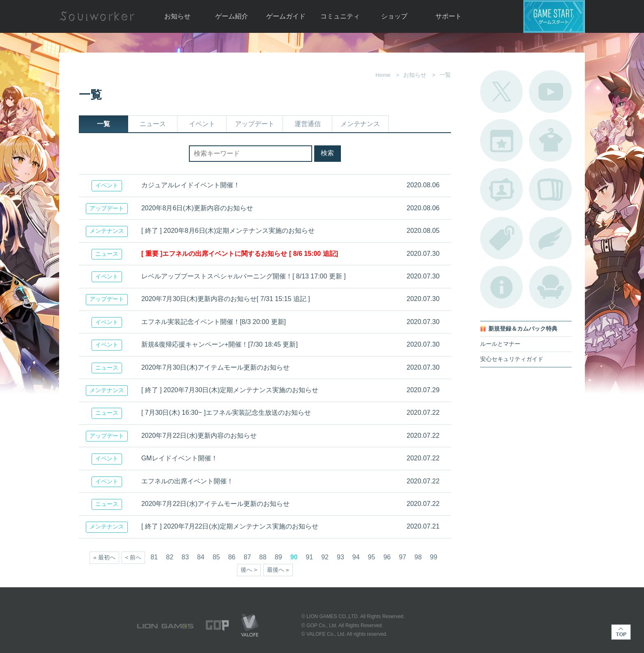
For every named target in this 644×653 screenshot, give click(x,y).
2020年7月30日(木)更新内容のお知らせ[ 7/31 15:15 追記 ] (226, 299)
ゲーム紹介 (232, 16)
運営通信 (308, 124)
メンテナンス (360, 124)
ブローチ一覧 (550, 238)
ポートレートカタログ (501, 189)
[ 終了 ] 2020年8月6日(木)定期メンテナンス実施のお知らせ (228, 231)
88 (263, 557)
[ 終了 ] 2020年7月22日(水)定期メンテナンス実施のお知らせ (230, 526)
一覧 (103, 124)
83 (185, 557)
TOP (621, 632)
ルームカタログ (550, 287)
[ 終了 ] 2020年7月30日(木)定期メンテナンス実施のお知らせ (230, 390)
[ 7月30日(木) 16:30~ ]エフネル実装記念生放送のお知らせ (226, 413)
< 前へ (133, 558)
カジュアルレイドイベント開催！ (191, 185)
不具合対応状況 (501, 287)
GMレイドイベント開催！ (179, 458)
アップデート (255, 124)
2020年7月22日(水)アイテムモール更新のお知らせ (215, 504)
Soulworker (97, 16)
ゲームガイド (286, 16)
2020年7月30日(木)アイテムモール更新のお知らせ (215, 367)
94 (356, 557)
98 (418, 557)
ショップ (394, 16)
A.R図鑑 (550, 189)
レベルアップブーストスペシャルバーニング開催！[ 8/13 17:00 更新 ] (244, 276)
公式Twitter (501, 92)
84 (201, 557)
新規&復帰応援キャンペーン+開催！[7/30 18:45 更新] (220, 344)
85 (216, 557)
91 (309, 557)
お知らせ (177, 16)
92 (325, 557)
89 (278, 557)
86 (232, 557)
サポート (448, 16)
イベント (202, 124)
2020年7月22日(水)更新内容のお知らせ (199, 436)
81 (154, 557)
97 (402, 557)
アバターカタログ (550, 140)
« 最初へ (104, 558)
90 (294, 557)
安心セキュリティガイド (512, 359)
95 (372, 557)
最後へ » (278, 570)
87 (247, 557)
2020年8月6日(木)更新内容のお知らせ (197, 208)
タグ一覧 (501, 238)
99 (434, 557)
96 (387, 557)
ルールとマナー (500, 344)
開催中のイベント (501, 140)
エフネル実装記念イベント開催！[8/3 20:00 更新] (214, 322)
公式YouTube (550, 92)
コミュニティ (340, 16)
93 (340, 557)
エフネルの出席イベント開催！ (187, 481)
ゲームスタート (554, 16)
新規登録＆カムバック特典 (523, 329)
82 (170, 557)
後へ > (249, 570)
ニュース (153, 124)
